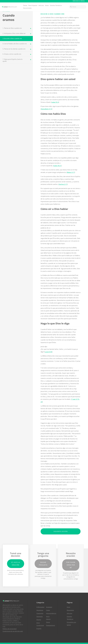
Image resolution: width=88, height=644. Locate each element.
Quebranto (40, 613)
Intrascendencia (50, 613)
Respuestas (70, 610)
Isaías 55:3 (55, 102)
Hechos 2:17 (63, 184)
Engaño (39, 629)
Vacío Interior (48, 618)
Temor (48, 622)
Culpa (48, 610)
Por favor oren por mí (71, 565)
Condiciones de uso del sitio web (13, 631)
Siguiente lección (61, 531)
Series (47, 5)
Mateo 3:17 (71, 172)
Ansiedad (49, 607)
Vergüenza (40, 610)
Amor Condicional (40, 624)
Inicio (68, 607)
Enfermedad (40, 607)
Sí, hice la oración (16, 564)
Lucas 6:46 (48, 352)
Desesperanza (50, 625)
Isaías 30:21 (57, 166)
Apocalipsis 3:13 (46, 109)
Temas (25, 5)
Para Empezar (33, 5)
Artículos (41, 5)
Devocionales (27, 8)
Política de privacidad (10, 629)
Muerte (39, 620)
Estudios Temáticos (56, 5)
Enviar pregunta (43, 564)
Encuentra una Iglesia (71, 624)
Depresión (40, 617)
